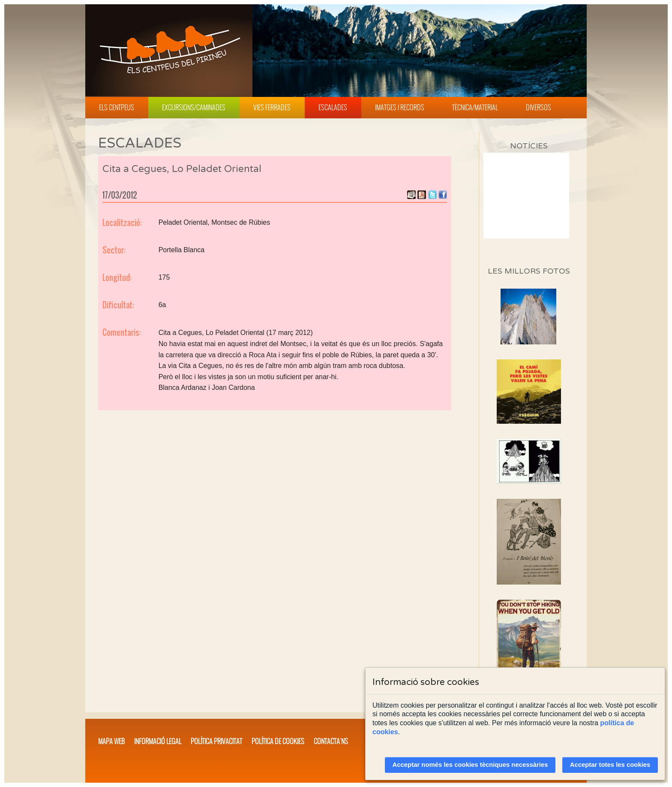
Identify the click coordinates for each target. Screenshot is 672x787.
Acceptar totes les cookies (610, 765)
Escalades (333, 107)
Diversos (538, 107)
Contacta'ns (331, 741)
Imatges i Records (400, 107)
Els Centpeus (117, 107)
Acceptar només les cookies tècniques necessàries (470, 765)
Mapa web (111, 741)
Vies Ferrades (272, 107)
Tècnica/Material (475, 107)
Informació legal (158, 741)
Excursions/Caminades (194, 107)
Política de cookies (278, 741)
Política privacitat (216, 741)
